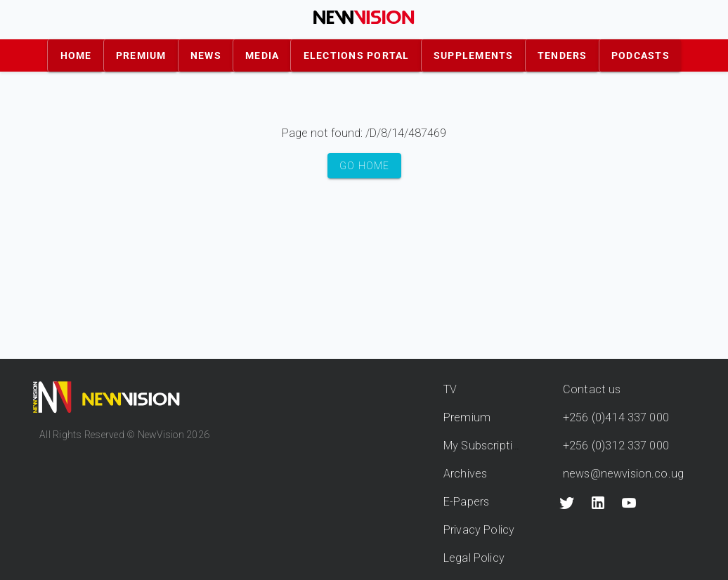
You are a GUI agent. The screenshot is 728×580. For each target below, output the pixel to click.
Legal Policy (474, 558)
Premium (467, 417)
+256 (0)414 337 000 (616, 417)
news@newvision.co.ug (623, 474)
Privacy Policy (479, 530)
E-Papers (466, 502)
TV (450, 389)
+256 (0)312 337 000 (616, 446)
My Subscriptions (487, 446)
